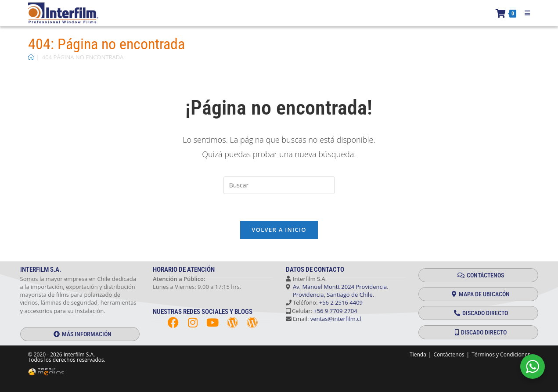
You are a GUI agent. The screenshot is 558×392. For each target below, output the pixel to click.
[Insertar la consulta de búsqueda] (279, 185)
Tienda (418, 354)
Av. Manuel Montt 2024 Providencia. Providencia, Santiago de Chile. (337, 291)
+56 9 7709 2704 (335, 311)
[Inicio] (31, 57)
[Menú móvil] (524, 13)
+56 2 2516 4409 (341, 303)
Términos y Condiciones (501, 354)
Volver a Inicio (279, 230)
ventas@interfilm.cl (336, 319)
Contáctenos (449, 354)
